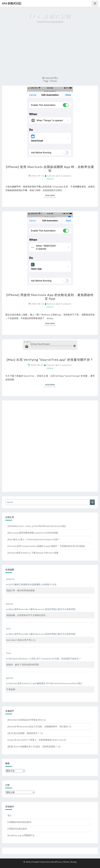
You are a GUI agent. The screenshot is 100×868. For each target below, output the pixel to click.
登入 (10, 815)
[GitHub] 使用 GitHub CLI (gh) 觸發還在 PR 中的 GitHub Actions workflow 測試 (45, 683)
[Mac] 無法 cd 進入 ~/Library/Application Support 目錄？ (34, 539)
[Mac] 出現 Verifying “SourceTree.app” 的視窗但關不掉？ (50, 360)
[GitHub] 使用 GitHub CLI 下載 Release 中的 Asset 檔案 (33, 553)
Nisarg (74, 862)
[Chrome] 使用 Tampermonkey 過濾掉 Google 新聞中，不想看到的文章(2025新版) (46, 546)
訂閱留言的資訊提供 (17, 829)
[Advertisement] (50, 53)
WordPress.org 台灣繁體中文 (21, 835)
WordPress (56, 862)
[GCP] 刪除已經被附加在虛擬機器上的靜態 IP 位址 (33, 584)
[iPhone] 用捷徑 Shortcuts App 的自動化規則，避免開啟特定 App (50, 297)
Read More (51, 195)
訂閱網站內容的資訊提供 (19, 822)
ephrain (51, 176)
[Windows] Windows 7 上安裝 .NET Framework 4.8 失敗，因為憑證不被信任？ (45, 659)
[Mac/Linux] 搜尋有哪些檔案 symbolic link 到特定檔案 (33, 533)
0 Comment (65, 176)
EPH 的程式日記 (12, 3)
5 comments (65, 365)
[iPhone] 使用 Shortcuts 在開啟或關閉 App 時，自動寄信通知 (50, 169)
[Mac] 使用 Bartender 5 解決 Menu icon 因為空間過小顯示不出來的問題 (42, 609)
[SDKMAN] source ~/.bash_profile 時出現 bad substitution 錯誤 (37, 526)
